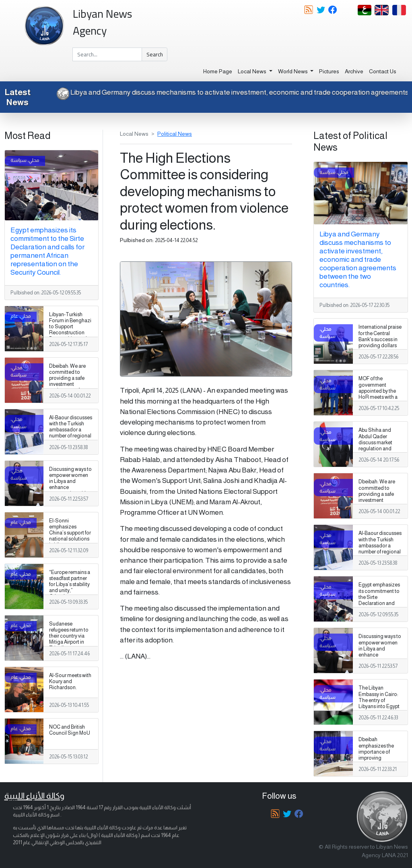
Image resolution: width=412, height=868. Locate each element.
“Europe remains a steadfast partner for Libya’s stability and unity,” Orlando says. (70, 584)
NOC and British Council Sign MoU (70, 730)
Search (155, 54)
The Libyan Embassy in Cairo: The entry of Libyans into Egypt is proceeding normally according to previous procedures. (379, 712)
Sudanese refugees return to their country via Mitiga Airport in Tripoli (69, 636)
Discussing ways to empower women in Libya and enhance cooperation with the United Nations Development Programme (70, 491)
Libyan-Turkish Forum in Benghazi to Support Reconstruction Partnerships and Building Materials (70, 330)
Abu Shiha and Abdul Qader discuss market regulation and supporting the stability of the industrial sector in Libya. (379, 452)
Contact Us (383, 71)
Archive (354, 71)
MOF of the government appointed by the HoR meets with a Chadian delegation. (378, 394)
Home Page (218, 71)
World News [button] (294, 71)
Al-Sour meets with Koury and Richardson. (70, 682)
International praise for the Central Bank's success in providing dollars (380, 336)
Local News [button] (253, 71)
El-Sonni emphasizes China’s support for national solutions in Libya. (70, 533)
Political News (175, 134)
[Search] (107, 54)
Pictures (329, 71)
